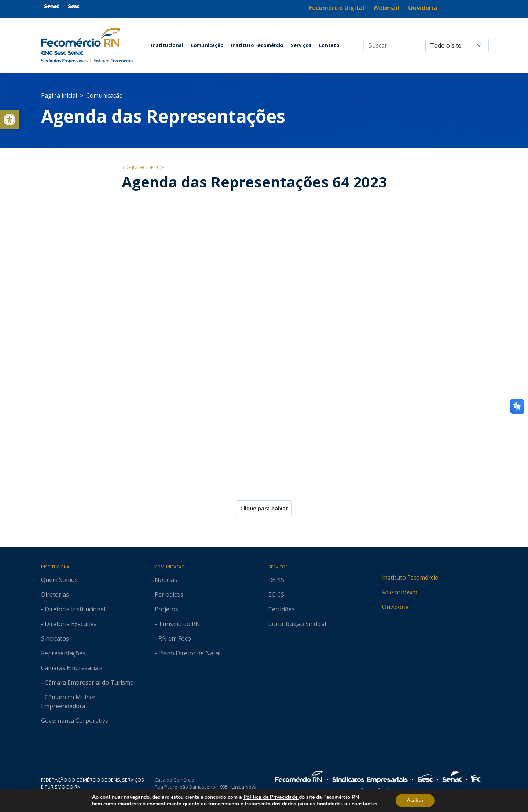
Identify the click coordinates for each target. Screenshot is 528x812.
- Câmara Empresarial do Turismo (87, 682)
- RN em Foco (173, 638)
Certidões (282, 609)
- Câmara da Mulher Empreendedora (68, 702)
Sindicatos (55, 638)
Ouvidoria (395, 607)
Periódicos (169, 594)
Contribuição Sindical (297, 624)
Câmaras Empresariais (72, 668)
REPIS (276, 580)
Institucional (167, 45)
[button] (10, 120)
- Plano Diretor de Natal (188, 653)
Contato (329, 45)
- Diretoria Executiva (69, 624)
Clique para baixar (264, 508)
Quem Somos (59, 580)
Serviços (301, 45)
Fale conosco (400, 592)
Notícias (166, 580)
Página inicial (59, 95)
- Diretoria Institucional (73, 609)
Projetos (166, 609)
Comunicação (207, 45)
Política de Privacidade (271, 797)
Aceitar (415, 800)
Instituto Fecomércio (257, 45)
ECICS (276, 594)
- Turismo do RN (177, 624)
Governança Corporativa (75, 721)
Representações (63, 653)
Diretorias (55, 594)
